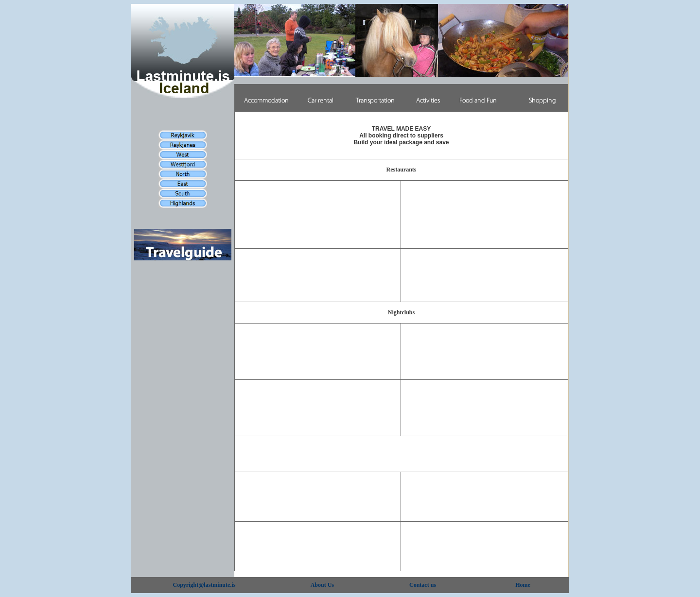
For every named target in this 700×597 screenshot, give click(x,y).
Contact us (423, 585)
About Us (322, 585)
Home (523, 585)
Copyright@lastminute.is (204, 585)
